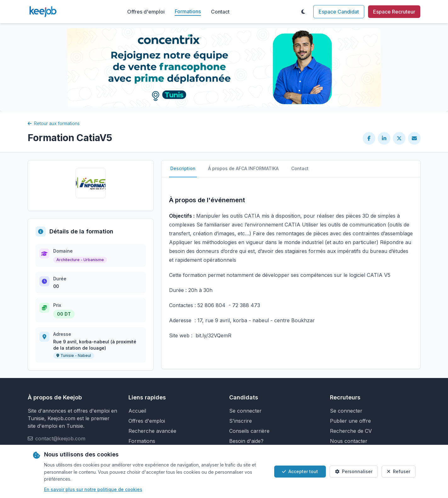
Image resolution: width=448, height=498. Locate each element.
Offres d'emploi (146, 12)
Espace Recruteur (394, 12)
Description (183, 168)
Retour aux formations (54, 123)
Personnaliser (354, 471)
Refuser (399, 471)
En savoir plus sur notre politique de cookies (93, 489)
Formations (188, 11)
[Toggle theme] (303, 12)
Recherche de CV (351, 431)
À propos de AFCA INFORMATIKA (243, 168)
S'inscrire (241, 421)
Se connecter (245, 411)
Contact (220, 12)
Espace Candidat (339, 12)
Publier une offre (350, 421)
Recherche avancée (152, 431)
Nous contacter (349, 441)
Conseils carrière (249, 431)
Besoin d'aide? (246, 441)
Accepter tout (300, 471)
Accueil (137, 411)
